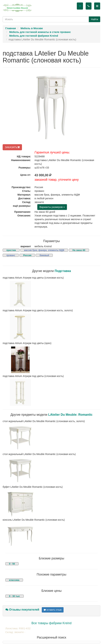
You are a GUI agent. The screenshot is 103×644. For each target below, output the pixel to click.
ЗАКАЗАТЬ (12, 147)
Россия (27, 255)
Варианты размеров (52, 207)
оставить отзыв (53, 610)
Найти (95, 19)
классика (14, 580)
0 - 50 (12, 564)
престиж (11, 250)
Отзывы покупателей (22, 610)
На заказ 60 (79, 250)
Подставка (63, 271)
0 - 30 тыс (15, 596)
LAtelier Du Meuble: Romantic (70, 415)
